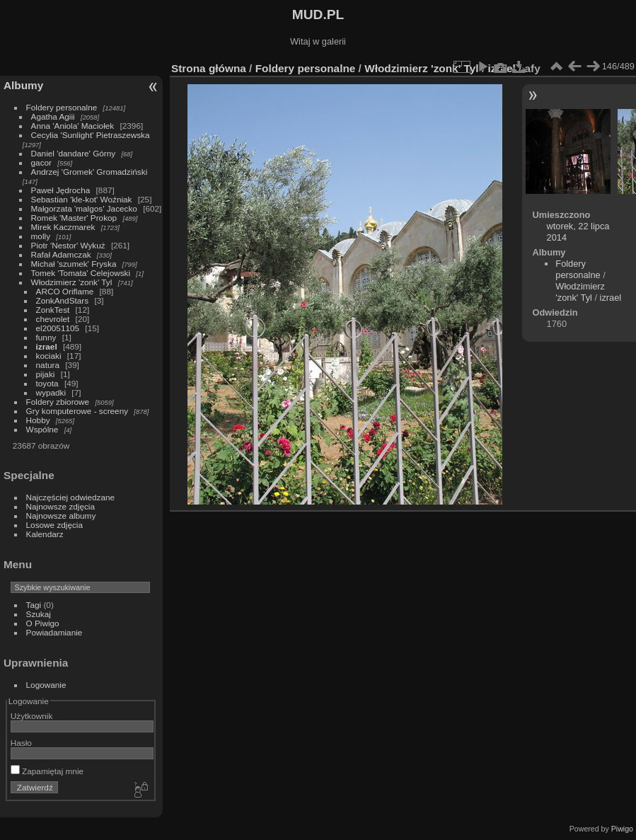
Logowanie (46, 685)
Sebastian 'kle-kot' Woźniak (82, 199)
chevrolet (53, 319)
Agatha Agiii (53, 116)
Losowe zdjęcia (54, 525)
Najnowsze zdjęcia (60, 506)
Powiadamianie (54, 632)
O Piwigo (43, 623)
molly (41, 236)
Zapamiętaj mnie (47, 771)
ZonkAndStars (63, 300)
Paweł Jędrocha (61, 190)
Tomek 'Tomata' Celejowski (81, 273)
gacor (41, 162)
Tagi (34, 605)
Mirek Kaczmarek (63, 227)
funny (46, 337)
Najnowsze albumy (61, 516)
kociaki (49, 356)
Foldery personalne (62, 107)
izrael (47, 346)
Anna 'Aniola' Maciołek (73, 126)
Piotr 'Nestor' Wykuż (68, 245)
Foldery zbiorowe (58, 402)
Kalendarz (45, 534)
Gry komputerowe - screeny (77, 411)
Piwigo (622, 829)
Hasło (21, 743)
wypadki (51, 392)
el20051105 (58, 328)
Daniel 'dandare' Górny (74, 153)
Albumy (23, 85)
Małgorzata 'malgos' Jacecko (84, 208)
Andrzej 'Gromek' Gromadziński (89, 172)
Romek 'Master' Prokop (74, 218)
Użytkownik (32, 716)
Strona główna (209, 68)
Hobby (38, 420)
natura (48, 365)
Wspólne (42, 429)
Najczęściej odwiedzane (71, 497)
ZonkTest (53, 310)
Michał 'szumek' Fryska (74, 264)
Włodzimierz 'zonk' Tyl (72, 282)
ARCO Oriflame (65, 291)
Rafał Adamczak (61, 254)
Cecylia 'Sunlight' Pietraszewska (91, 135)
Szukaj (39, 614)
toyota (47, 383)
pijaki (46, 374)
